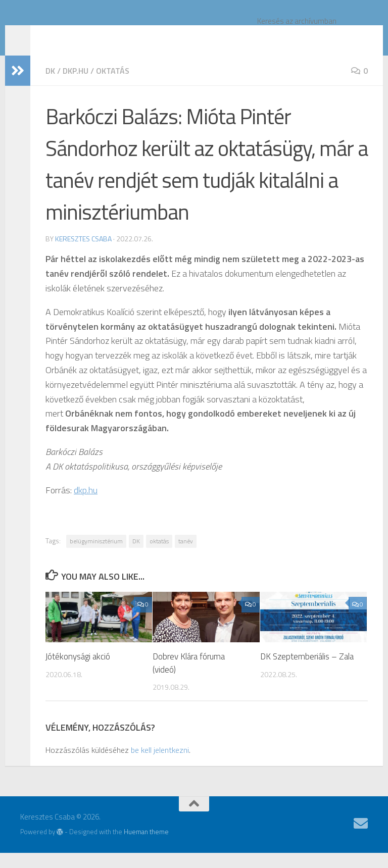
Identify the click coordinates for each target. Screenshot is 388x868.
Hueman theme (146, 847)
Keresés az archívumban (297, 21)
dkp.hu (76, 86)
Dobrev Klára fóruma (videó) (189, 678)
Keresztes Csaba (93, 35)
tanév (186, 556)
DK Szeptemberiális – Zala (307, 672)
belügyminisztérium (96, 556)
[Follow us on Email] (361, 839)
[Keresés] (357, 36)
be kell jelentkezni (160, 765)
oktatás (113, 86)
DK (50, 86)
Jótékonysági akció (78, 672)
